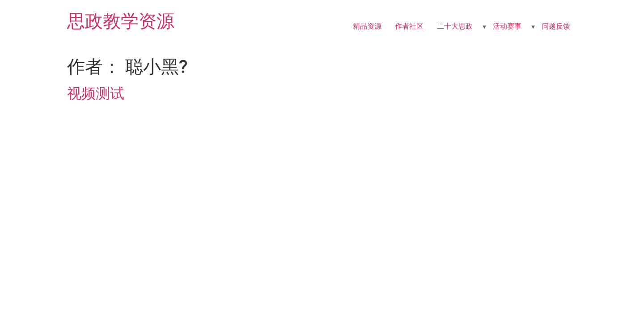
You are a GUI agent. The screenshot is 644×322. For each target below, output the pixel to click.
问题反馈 (556, 26)
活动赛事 (507, 26)
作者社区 (409, 26)
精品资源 (367, 26)
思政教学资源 (121, 21)
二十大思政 (455, 26)
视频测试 (96, 93)
